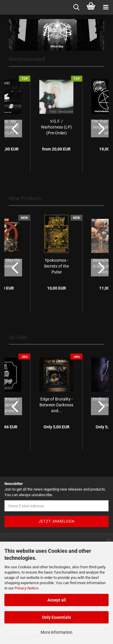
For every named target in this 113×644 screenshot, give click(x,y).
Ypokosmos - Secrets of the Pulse (56, 266)
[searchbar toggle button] (76, 7)
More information (56, 632)
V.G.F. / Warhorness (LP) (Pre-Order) (56, 127)
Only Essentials (56, 617)
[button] (13, 129)
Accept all (57, 600)
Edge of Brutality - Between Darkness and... (56, 405)
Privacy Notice (26, 588)
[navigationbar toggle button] (106, 7)
